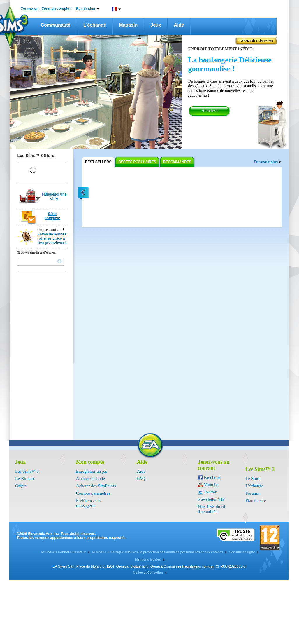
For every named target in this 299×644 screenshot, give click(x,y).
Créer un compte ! (56, 8)
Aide (179, 25)
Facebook (212, 477)
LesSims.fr (25, 479)
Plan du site (256, 500)
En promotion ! (51, 230)
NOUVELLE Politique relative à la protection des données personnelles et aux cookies (158, 552)
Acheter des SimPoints (96, 486)
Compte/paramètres (93, 493)
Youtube (211, 485)
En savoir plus (267, 162)
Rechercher (86, 9)
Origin (21, 486)
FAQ (141, 479)
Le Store (253, 479)
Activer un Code (90, 479)
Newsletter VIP (211, 499)
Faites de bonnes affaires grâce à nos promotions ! (52, 238)
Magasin (128, 25)
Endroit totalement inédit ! (221, 49)
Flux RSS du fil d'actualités (212, 509)
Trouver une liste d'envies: (37, 252)
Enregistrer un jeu (92, 471)
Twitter (210, 492)
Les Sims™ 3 (27, 471)
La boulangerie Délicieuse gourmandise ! (230, 64)
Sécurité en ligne (242, 552)
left (83, 194)
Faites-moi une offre (54, 196)
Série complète (52, 216)
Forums (252, 493)
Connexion (29, 8)
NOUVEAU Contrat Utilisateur (63, 552)
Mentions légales (148, 559)
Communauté (56, 25)
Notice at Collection (148, 573)
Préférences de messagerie (89, 503)
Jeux (156, 25)
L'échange (95, 25)
